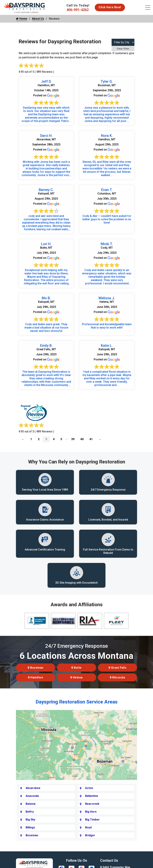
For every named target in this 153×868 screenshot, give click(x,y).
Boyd (88, 828)
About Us (38, 19)
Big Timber (92, 820)
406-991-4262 (78, 10)
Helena (76, 678)
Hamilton (36, 678)
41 (91, 439)
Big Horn (91, 812)
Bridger (90, 835)
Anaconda (32, 796)
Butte (76, 668)
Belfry (30, 812)
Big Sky (30, 820)
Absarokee (33, 788)
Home (22, 19)
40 (82, 439)
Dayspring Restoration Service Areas (77, 702)
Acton (89, 788)
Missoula (117, 678)
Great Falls (118, 668)
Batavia (31, 804)
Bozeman (36, 668)
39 (73, 439)
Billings (30, 828)
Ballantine (92, 796)
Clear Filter (123, 49)
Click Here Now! (110, 7)
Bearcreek (92, 804)
